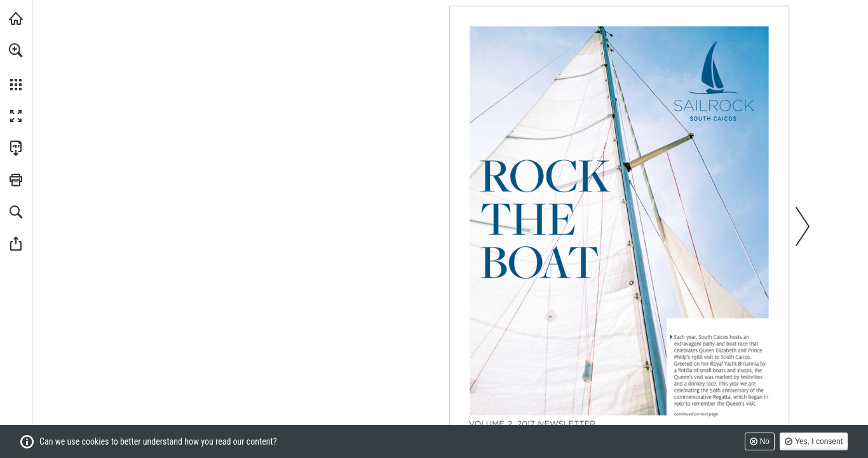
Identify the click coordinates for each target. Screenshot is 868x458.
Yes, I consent (819, 441)
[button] (16, 50)
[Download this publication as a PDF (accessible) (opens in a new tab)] (16, 148)
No (765, 441)
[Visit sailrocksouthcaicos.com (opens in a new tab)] (16, 18)
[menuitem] (16, 67)
